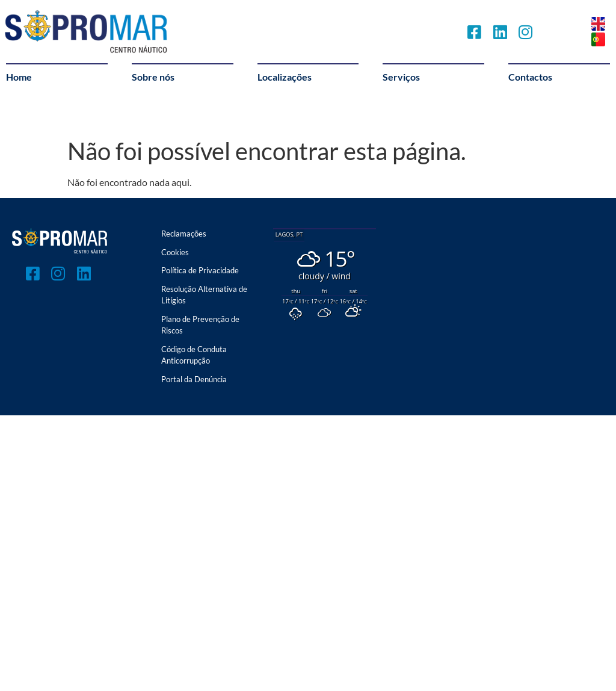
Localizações (285, 77)
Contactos (530, 77)
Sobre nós (153, 77)
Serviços (401, 77)
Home (19, 77)
